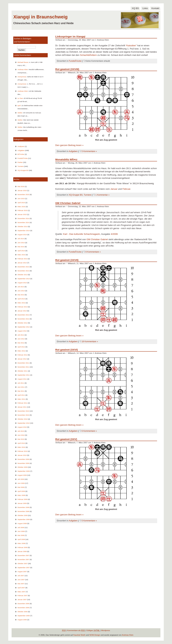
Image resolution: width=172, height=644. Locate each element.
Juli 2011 (21, 383)
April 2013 (21, 299)
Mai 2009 (21, 487)
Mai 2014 (21, 247)
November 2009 (23, 463)
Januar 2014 (22, 263)
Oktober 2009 (22, 467)
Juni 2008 (21, 531)
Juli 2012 (21, 335)
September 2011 (24, 375)
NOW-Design (95, 635)
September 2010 (24, 423)
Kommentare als (76, 630)
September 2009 (24, 471)
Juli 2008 (21, 527)
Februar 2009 (22, 499)
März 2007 (21, 592)
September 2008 (24, 519)
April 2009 (21, 491)
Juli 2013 (21, 287)
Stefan (20, 113)
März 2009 (21, 495)
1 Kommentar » (102, 195)
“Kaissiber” (131, 45)
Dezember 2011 (23, 363)
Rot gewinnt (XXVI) (67, 350)
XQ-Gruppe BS (23, 170)
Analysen (21, 146)
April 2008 (21, 539)
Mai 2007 (21, 584)
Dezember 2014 (23, 218)
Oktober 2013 (22, 275)
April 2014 (21, 251)
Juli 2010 (21, 431)
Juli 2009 (21, 479)
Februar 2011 (22, 403)
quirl (19, 105)
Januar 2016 (22, 190)
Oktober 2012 (22, 323)
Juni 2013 (21, 291)
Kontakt (155, 8)
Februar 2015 (22, 210)
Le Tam (20, 98)
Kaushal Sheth (79, 635)
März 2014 (21, 255)
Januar (114, 189)
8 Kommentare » (93, 252)
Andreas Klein (23, 69)
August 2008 (22, 523)
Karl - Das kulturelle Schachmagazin (82, 234)
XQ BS (135, 8)
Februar (126, 189)
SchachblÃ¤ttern (89, 55)
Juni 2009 (21, 483)
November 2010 (23, 415)
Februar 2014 (22, 259)
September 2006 (24, 616)
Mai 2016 (21, 186)
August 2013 (22, 283)
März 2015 (21, 207)
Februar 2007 (22, 595)
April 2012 (21, 347)
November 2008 (23, 511)
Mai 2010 (21, 439)
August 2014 (22, 235)
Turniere (20, 166)
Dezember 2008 (23, 507)
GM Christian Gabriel (68, 203)
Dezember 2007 (23, 555)
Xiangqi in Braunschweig (40, 17)
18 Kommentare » (90, 342)
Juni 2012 (21, 339)
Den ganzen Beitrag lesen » (69, 145)
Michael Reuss (23, 62)
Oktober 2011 (22, 371)
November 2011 (23, 367)
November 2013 (23, 271)
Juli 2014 (21, 239)
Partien (20, 162)
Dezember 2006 (23, 604)
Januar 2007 (22, 600)
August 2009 (22, 475)
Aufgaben (21, 150)
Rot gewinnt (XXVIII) (67, 69)
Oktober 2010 (22, 419)
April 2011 (21, 395)
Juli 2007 (21, 576)
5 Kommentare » (89, 151)
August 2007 (22, 572)
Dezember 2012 (23, 315)
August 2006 (22, 620)
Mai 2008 (21, 535)
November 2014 (23, 222)
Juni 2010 (21, 435)
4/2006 (114, 234)
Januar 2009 (22, 503)
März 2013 (21, 303)
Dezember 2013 (23, 267)
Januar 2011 (22, 407)
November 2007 (23, 559)
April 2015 (21, 203)
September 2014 (24, 231)
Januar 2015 (22, 214)
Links (145, 8)
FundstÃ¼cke (23, 158)
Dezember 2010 (23, 411)
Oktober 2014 (22, 226)
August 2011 (22, 379)
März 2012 (21, 351)
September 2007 (24, 568)
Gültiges (93, 630)
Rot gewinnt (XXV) (66, 439)
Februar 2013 (22, 307)
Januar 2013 (22, 311)
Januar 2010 (22, 455)
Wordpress (105, 630)
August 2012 (22, 331)
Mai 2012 (21, 343)
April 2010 (21, 443)
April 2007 (21, 588)
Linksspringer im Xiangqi (70, 36)
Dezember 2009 (23, 459)
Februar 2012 (22, 355)
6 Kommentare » (89, 431)
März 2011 (21, 399)
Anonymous (22, 77)
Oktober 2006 (22, 612)
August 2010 (22, 427)
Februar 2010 (22, 451)
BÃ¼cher (21, 154)
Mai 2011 (21, 391)
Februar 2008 (22, 547)
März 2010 (21, 447)
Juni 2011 (21, 387)
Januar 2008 (22, 551)
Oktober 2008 (22, 515)
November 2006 (23, 608)
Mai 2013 (21, 295)
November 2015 (23, 194)
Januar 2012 (22, 359)
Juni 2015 (21, 198)
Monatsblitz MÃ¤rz (66, 159)
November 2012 (23, 319)
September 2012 (24, 327)
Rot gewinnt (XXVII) (67, 260)
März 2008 (21, 543)
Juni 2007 (21, 580)
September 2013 (24, 279)
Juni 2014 (21, 243)
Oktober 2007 (22, 563)
